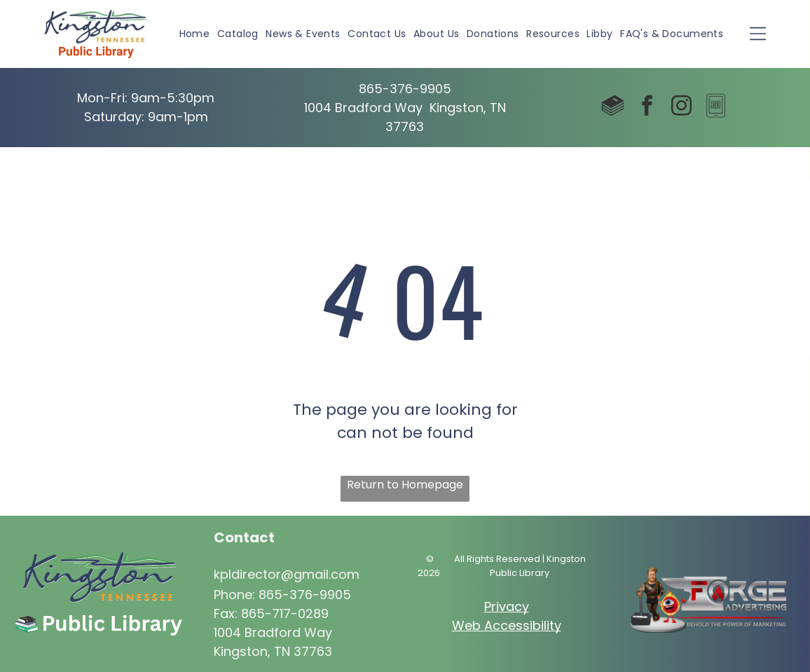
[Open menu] (758, 34)
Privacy (507, 606)
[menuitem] (195, 34)
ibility (545, 625)
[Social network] (612, 108)
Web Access (491, 625)
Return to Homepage (405, 485)
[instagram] (681, 108)
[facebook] (647, 108)
